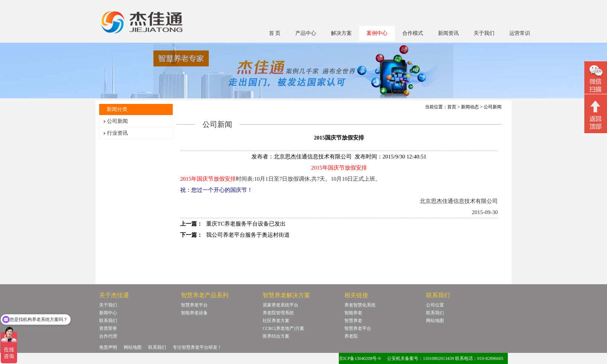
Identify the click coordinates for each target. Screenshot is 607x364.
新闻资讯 (448, 33)
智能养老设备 (194, 313)
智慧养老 (353, 321)
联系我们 (108, 321)
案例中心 (377, 33)
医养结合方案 (276, 336)
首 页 (275, 33)
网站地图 (435, 321)
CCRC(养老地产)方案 (283, 328)
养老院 (351, 336)
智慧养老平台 (194, 305)
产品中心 (306, 33)
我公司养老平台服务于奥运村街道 (248, 235)
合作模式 (413, 33)
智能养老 (353, 313)
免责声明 (108, 347)
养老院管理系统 (278, 313)
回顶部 (596, 115)
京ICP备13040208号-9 (360, 358)
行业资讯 (117, 133)
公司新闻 (117, 121)
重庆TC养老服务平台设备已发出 (246, 224)
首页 (452, 107)
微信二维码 (596, 78)
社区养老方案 (276, 321)
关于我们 (484, 33)
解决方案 (341, 33)
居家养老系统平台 (280, 305)
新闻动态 (470, 107)
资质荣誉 (108, 328)
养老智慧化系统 (360, 305)
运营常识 (520, 33)
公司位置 (435, 305)
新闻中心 (108, 313)
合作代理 (108, 336)
